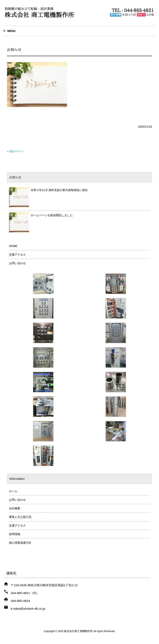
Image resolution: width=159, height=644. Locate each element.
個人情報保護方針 (20, 543)
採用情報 (15, 534)
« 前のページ (15, 151)
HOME (13, 246)
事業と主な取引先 (20, 517)
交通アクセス (17, 255)
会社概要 (15, 508)
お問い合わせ (17, 263)
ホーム (13, 491)
